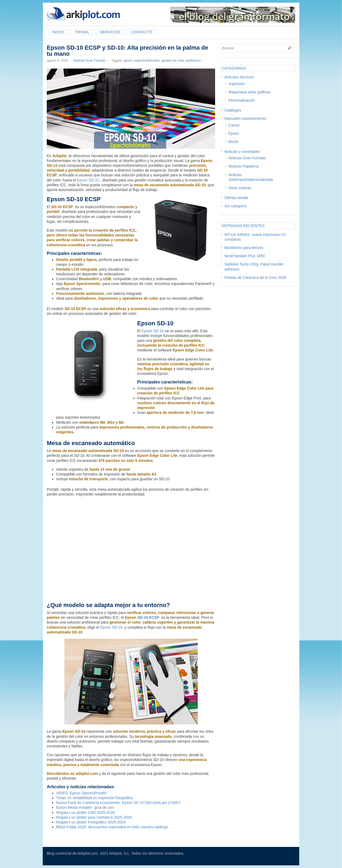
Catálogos (233, 110)
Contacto (142, 32)
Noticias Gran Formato (90, 61)
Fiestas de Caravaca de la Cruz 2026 (255, 278)
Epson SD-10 (88, 180)
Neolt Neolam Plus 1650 (245, 256)
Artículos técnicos (239, 77)
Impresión (237, 84)
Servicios (110, 32)
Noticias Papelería (244, 166)
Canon (234, 125)
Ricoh (233, 142)
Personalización (242, 100)
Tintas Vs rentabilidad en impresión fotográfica (94, 798)
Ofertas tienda (236, 198)
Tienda (82, 32)
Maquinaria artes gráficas (249, 92)
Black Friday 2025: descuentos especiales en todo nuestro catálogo (112, 827)
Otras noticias (240, 188)
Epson (234, 133)
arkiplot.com (87, 774)
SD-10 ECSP (148, 617)
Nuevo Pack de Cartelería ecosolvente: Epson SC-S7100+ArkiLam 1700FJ (118, 803)
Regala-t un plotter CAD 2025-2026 (85, 812)
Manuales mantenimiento (245, 118)
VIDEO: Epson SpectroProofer (81, 793)
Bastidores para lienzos (244, 248)
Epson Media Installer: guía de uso (85, 807)
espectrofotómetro (147, 61)
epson (128, 61)
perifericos (193, 61)
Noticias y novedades (242, 152)
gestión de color (173, 61)
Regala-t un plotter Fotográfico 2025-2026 (91, 822)
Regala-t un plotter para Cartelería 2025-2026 (94, 817)
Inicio (58, 32)
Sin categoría (236, 206)
